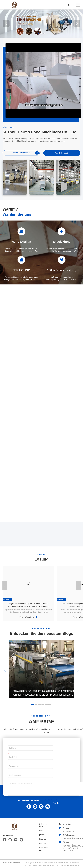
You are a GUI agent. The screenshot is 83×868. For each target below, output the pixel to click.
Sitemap (17, 863)
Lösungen (43, 839)
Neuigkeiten (44, 843)
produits (42, 835)
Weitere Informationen (28, 617)
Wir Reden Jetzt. (62, 153)
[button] (39, 33)
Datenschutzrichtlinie (8, 863)
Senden (56, 803)
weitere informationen (26, 153)
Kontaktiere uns (44, 849)
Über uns (43, 830)
